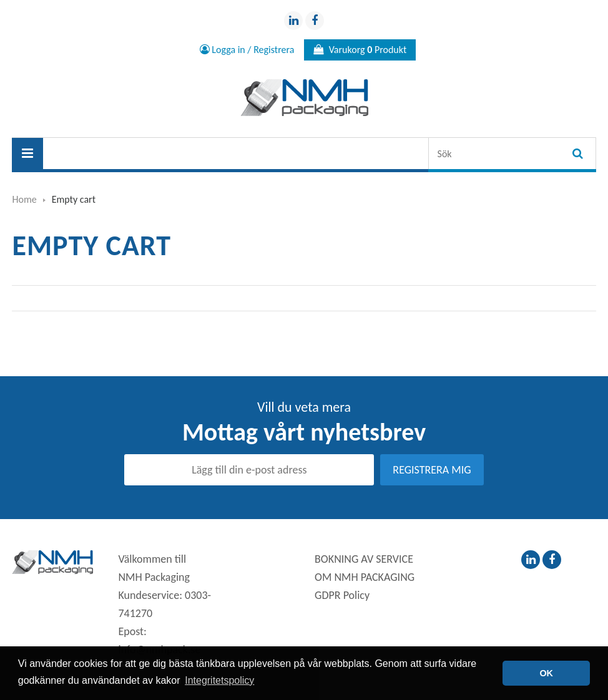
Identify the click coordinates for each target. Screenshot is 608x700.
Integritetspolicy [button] (219, 680)
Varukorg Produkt (360, 50)
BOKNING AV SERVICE (364, 559)
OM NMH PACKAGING (365, 577)
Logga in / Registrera (247, 50)
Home (24, 199)
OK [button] (546, 673)
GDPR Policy (342, 595)
